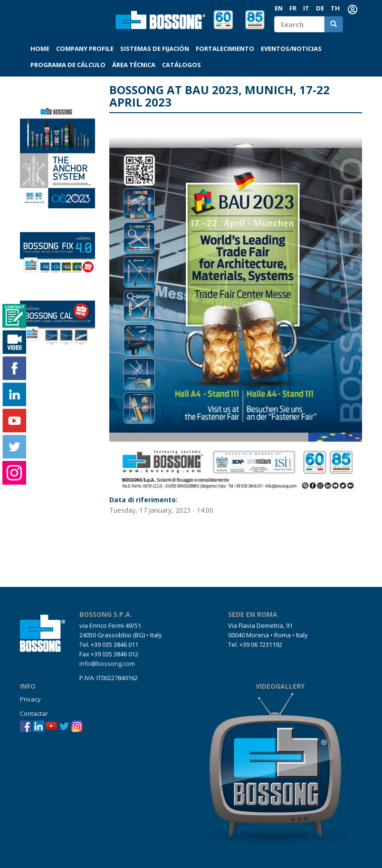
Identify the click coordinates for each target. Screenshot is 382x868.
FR (293, 8)
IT (306, 8)
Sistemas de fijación (155, 49)
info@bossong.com (107, 663)
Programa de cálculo (68, 65)
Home (40, 49)
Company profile (85, 49)
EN (279, 8)
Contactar (34, 713)
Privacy (30, 699)
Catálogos (181, 65)
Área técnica (134, 65)
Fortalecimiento (225, 49)
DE (320, 8)
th (335, 8)
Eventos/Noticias (291, 49)
